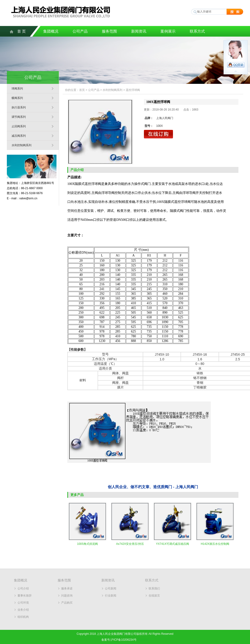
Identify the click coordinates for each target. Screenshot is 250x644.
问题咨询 (67, 596)
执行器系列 (19, 107)
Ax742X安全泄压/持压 (130, 544)
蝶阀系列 (17, 98)
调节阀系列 (19, 117)
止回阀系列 (19, 126)
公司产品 (80, 31)
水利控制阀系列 (22, 145)
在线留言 (154, 596)
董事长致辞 (25, 596)
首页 (82, 90)
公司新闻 (111, 589)
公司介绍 (23, 589)
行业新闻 (111, 596)
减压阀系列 (19, 136)
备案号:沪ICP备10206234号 (119, 640)
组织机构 (23, 617)
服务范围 (109, 31)
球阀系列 (17, 89)
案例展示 (168, 31)
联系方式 (197, 31)
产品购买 (67, 603)
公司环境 (23, 603)
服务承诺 (67, 589)
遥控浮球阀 (133, 90)
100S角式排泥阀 (87, 544)
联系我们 (154, 589)
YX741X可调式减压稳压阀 (172, 544)
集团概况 (51, 31)
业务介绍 (23, 610)
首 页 (22, 31)
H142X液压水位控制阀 (215, 544)
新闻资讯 (139, 31)
